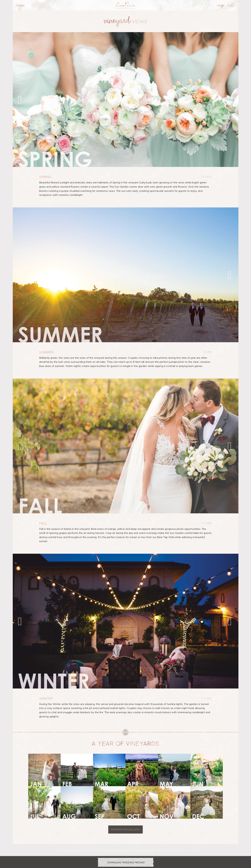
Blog (195, 851)
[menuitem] (20, 5)
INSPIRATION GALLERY (125, 829)
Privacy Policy (182, 851)
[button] (21, 100)
